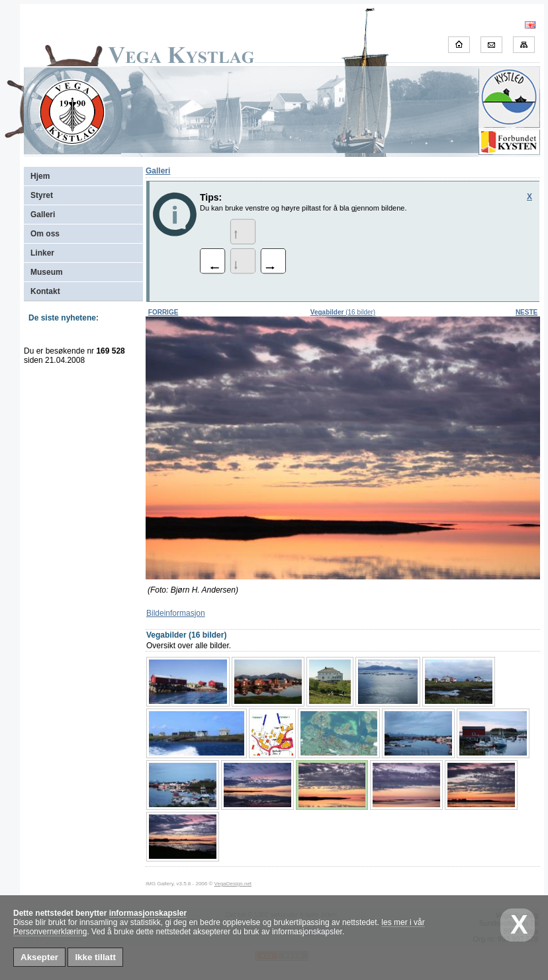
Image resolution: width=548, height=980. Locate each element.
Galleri (43, 215)
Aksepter (39, 957)
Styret (42, 195)
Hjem (40, 176)
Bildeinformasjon (176, 613)
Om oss (45, 234)
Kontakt (45, 291)
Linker (42, 253)
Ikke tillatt (95, 957)
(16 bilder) (343, 312)
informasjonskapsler (148, 913)
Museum (47, 272)
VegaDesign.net (233, 884)
